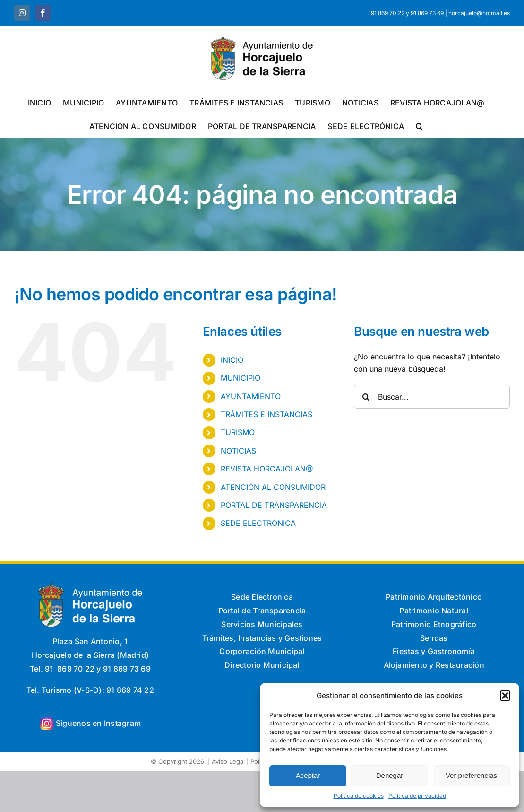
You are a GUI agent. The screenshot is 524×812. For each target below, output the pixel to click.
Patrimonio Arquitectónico (434, 597)
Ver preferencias (471, 775)
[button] (505, 696)
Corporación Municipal (262, 651)
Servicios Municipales (262, 624)
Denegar (390, 775)
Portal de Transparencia (262, 611)
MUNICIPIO (241, 378)
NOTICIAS (238, 451)
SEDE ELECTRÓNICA (258, 523)
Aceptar (308, 775)
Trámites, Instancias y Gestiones (262, 638)
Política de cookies (359, 796)
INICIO (232, 360)
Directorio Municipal (262, 665)
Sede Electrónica (262, 597)
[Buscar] (366, 397)
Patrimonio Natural (434, 611)
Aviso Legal (228, 761)
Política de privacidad (417, 796)
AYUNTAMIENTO (251, 396)
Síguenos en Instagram (98, 723)
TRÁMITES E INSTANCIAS (266, 414)
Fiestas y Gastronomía (434, 651)
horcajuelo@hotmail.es (479, 13)
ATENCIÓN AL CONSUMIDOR (273, 487)
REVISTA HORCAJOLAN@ (267, 469)
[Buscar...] (432, 397)
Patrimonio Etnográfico (434, 624)
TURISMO (238, 432)
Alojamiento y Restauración (434, 665)
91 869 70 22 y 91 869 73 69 (407, 13)
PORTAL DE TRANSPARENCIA (274, 505)
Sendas (434, 638)
